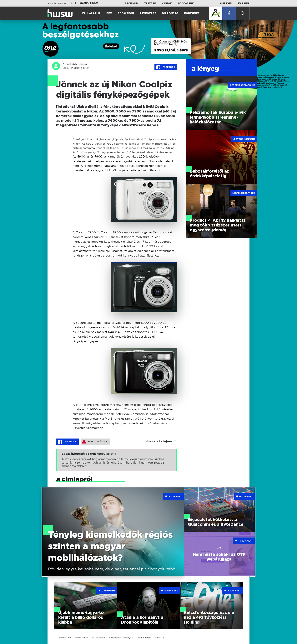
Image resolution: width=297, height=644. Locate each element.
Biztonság (170, 13)
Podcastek (186, 3)
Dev (109, 13)
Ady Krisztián (80, 64)
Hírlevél (226, 3)
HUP (73, 3)
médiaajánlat (82, 638)
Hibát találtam (95, 442)
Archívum (131, 3)
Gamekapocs (89, 3)
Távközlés (148, 13)
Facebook (166, 67)
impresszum (65, 638)
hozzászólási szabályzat (121, 638)
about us (160, 638)
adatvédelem (144, 638)
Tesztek (150, 3)
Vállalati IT (91, 13)
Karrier (244, 3)
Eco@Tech (126, 13)
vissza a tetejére (159, 441)
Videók (167, 3)
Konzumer (192, 13)
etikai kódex (99, 638)
